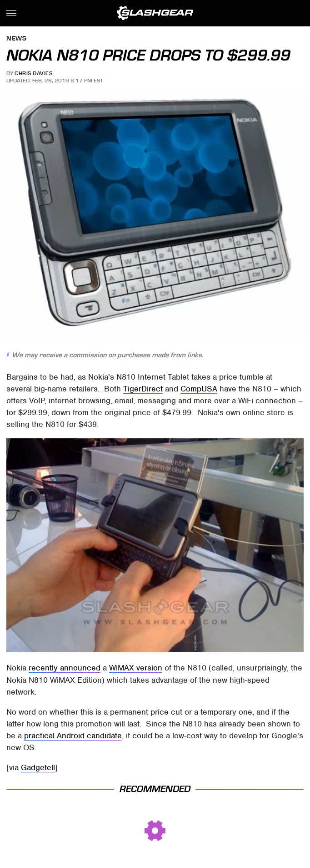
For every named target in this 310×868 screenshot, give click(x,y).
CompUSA (199, 389)
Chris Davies (33, 73)
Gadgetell (38, 767)
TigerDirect (143, 389)
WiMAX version (136, 668)
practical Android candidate (73, 736)
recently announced (65, 668)
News (16, 39)
